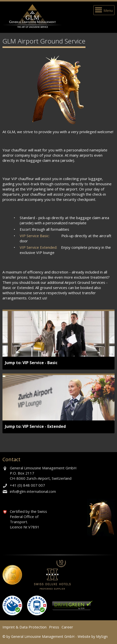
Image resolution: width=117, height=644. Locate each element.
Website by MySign (93, 636)
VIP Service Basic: (35, 236)
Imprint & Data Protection (25, 627)
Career (67, 627)
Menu (108, 10)
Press (54, 627)
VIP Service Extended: (38, 247)
